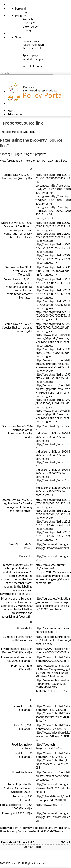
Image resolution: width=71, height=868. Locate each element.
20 (38, 161)
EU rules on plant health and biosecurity (18, 638)
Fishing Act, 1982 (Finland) (22, 708)
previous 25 (15, 161)
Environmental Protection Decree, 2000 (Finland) (17, 650)
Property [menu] (21, 16)
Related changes (33, 59)
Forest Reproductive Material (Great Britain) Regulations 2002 (18, 788)
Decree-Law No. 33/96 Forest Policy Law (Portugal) (19, 271)
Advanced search (17, 114)
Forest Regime (21, 772)
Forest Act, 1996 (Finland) (22, 755)
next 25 (29, 161)
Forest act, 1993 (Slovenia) (23, 798)
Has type (28, 847)
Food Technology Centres (22, 746)
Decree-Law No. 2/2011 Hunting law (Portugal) (18, 176)
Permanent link (32, 48)
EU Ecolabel (23, 628)
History (27, 30)
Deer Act (25, 556)
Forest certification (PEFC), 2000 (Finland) (16, 807)
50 (44, 161)
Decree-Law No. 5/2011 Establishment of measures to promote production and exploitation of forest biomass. (18, 288)
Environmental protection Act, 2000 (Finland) (17, 659)
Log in (26, 12)
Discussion (29, 23)
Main (11, 111)
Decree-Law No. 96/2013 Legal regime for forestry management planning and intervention (17, 505)
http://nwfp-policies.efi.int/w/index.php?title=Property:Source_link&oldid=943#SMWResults (35, 830)
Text (31, 132)
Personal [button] (20, 8)
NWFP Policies (9, 863)
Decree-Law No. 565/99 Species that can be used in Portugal (17, 328)
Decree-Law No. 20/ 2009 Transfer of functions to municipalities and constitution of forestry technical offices (17, 230)
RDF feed (65, 842)
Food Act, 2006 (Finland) (23, 727)
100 (50, 161)
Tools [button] (18, 37)
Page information (33, 45)
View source (30, 27)
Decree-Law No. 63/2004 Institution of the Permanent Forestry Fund (17, 432)
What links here (32, 66)
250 (58, 161)
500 (65, 161)
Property (28, 19)
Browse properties (34, 41)
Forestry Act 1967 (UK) (16, 813)
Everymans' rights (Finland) (22, 667)
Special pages (31, 55)
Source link (26, 842)
